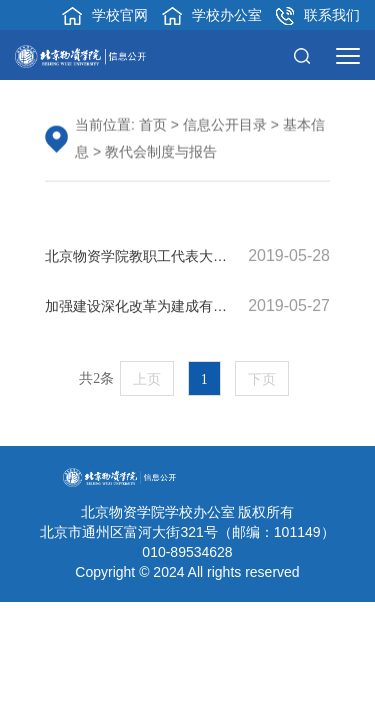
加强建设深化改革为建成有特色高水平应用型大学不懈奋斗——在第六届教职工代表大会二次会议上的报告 (187, 307)
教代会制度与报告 (161, 153)
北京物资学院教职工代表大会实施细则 (187, 257)
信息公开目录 (225, 126)
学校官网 (105, 16)
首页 (153, 126)
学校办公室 (212, 16)
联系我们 (318, 16)
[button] (307, 55)
